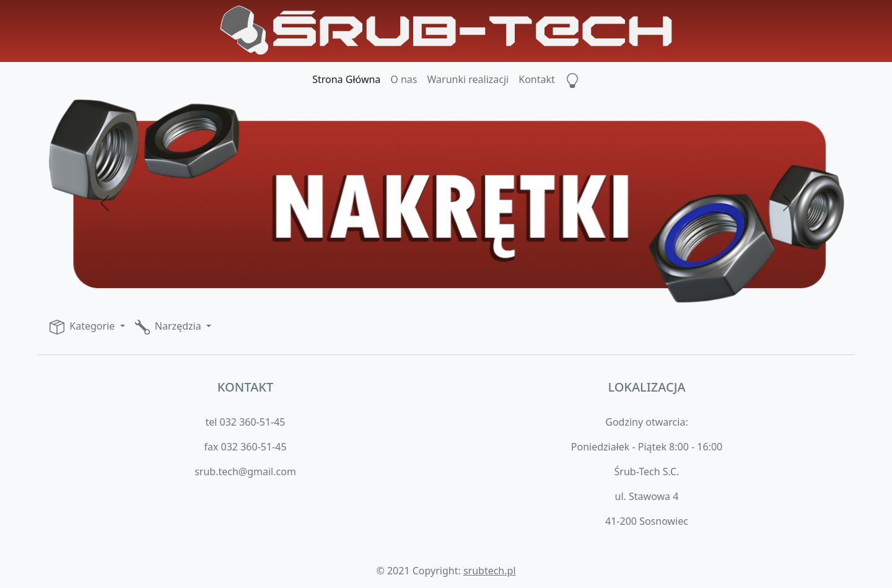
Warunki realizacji (468, 79)
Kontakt (537, 79)
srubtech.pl (490, 571)
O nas (404, 79)
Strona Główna (346, 79)
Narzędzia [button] (169, 327)
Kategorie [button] (83, 327)
